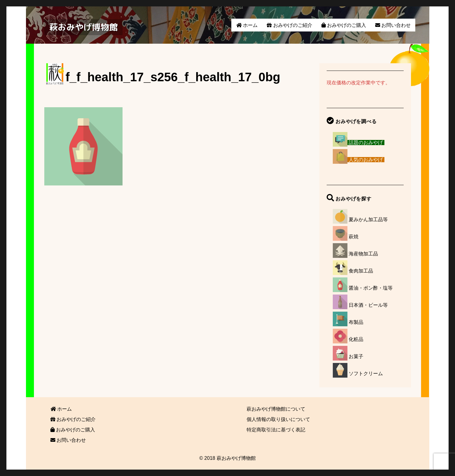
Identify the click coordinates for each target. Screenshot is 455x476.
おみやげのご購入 (344, 25)
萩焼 (354, 237)
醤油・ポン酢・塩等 (371, 288)
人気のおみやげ (366, 160)
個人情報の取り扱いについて (278, 419)
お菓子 (356, 356)
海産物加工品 (363, 254)
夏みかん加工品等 (368, 220)
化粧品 (356, 339)
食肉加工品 (361, 271)
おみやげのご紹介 (289, 25)
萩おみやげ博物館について (276, 409)
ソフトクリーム (366, 373)
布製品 (356, 322)
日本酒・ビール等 (368, 305)
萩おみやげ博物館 (83, 27)
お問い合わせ (393, 25)
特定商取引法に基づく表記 (276, 430)
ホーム (247, 25)
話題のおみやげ (366, 143)
